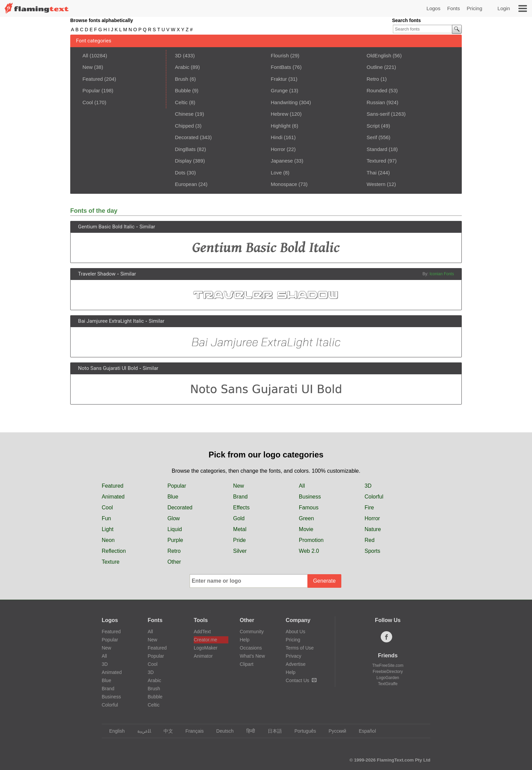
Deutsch (222, 731)
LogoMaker (206, 648)
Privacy (293, 656)
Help (245, 640)
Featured (93, 79)
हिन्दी (248, 731)
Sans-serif (378, 114)
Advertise (296, 664)
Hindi (277, 137)
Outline (375, 67)
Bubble (183, 90)
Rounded (377, 90)
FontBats (281, 67)
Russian (376, 102)
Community (252, 632)
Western (376, 184)
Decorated (187, 137)
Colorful (374, 497)
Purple (175, 540)
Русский (334, 731)
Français (192, 731)
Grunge (279, 90)
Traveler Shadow (97, 274)
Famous (309, 508)
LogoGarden (388, 678)
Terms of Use (300, 648)
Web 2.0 (309, 551)
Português (302, 731)
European (186, 184)
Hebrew (280, 114)
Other (174, 562)
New (88, 67)
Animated (113, 497)
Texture (111, 562)
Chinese (184, 114)
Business (310, 497)
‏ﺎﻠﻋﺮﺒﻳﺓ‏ (141, 731)
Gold (239, 518)
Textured (377, 161)
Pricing (474, 8)
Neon (108, 540)
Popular (91, 90)
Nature (373, 529)
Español (364, 731)
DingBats (185, 149)
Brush (182, 79)
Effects (241, 508)
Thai (372, 173)
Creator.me (205, 640)
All (85, 55)
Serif (372, 137)
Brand (240, 497)
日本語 (272, 731)
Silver (240, 551)
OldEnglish (379, 55)
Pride (239, 540)
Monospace (284, 184)
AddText (202, 632)
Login (504, 8)
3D (178, 55)
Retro (373, 79)
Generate (325, 581)
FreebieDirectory (388, 672)
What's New (252, 656)
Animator (203, 656)
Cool (88, 102)
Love (276, 173)
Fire (369, 508)
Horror (278, 149)
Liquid (175, 529)
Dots (180, 173)
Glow (173, 518)
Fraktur (279, 79)
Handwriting (284, 102)
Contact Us (301, 680)
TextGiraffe (388, 684)
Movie (306, 529)
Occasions (251, 648)
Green (306, 518)
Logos (433, 8)
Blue (173, 497)
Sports (373, 551)
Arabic (182, 67)
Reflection (114, 551)
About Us (296, 632)
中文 (165, 731)
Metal (240, 529)
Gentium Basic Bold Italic (106, 227)
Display (183, 161)
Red (370, 540)
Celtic (182, 102)
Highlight (281, 126)
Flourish (280, 55)
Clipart (247, 664)
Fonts (454, 8)
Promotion (311, 540)
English (114, 731)
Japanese (282, 161)
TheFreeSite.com (388, 665)
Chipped (185, 126)
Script (373, 126)
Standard (377, 149)
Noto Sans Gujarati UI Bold (108, 368)
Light (108, 529)
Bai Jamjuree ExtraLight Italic (111, 321)
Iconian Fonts (442, 274)
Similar (147, 227)
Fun (107, 518)
